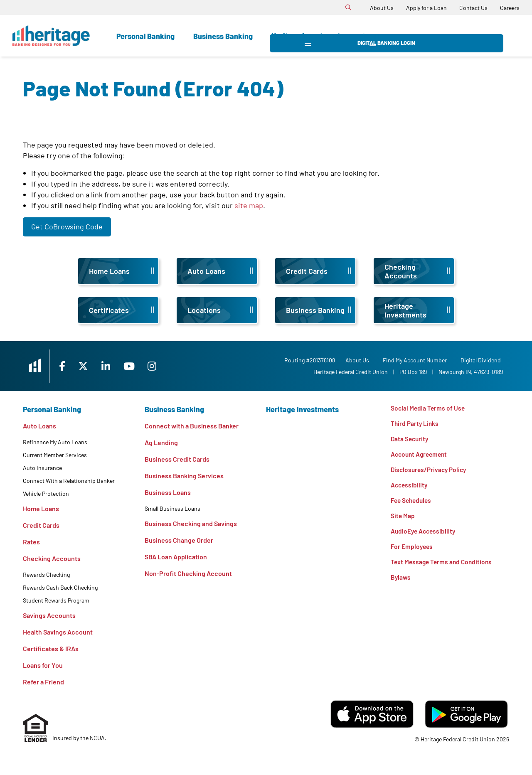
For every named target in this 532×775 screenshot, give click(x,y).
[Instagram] (165, 366)
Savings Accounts (49, 615)
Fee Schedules (412, 503)
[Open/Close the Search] (348, 7)
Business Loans (168, 492)
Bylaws (401, 582)
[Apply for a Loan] (426, 8)
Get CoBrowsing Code (67, 226)
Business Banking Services (184, 476)
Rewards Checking (46, 574)
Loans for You (43, 665)
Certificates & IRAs (51, 648)
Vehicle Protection (46, 493)
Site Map (403, 519)
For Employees (412, 550)
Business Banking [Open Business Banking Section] (223, 36)
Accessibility (410, 487)
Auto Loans (39, 426)
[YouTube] (141, 366)
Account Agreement (421, 456)
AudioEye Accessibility (424, 535)
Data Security (410, 440)
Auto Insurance (42, 468)
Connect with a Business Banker (192, 426)
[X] (93, 366)
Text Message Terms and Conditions (443, 566)
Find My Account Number (417, 360)
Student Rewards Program (56, 600)
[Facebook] (70, 366)
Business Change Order (179, 540)
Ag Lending (161, 442)
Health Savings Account (58, 632)
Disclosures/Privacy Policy (430, 471)
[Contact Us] (473, 8)
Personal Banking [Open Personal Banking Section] (145, 36)
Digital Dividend (483, 360)
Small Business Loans (172, 508)
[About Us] (382, 8)
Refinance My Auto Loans (55, 442)
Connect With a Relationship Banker (69, 481)
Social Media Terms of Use (429, 408)
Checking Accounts (52, 558)
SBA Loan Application (176, 557)
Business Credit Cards (177, 459)
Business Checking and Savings (191, 523)
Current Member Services (55, 455)
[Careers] (510, 8)
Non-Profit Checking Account (188, 573)
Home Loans (41, 508)
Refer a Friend (43, 682)
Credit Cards (41, 525)
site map (249, 205)
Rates (31, 542)
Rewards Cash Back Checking (60, 587)
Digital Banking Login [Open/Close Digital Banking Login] (449, 36)
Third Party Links (415, 424)
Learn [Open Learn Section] (373, 36)
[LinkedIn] (117, 366)
